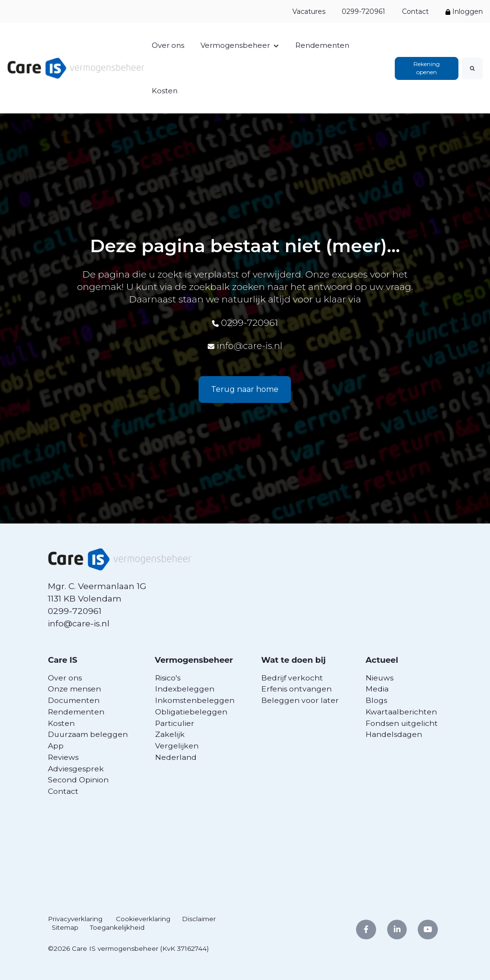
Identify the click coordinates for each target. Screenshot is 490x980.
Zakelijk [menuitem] (170, 734)
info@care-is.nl (250, 345)
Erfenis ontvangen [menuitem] (298, 689)
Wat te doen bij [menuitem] (296, 660)
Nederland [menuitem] (176, 757)
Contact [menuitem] (63, 791)
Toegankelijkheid (117, 927)
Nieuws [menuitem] (381, 677)
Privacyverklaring (75, 919)
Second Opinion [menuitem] (78, 780)
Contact (415, 11)
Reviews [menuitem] (63, 757)
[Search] (472, 68)
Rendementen (322, 45)
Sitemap (65, 927)
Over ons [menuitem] (65, 677)
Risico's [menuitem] (168, 677)
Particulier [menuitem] (175, 723)
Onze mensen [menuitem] (74, 689)
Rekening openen (427, 68)
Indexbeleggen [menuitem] (185, 689)
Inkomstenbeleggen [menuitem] (195, 700)
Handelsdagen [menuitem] (395, 734)
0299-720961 (363, 11)
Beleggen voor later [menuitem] (301, 700)
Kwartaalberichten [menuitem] (403, 711)
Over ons (168, 45)
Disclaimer (199, 919)
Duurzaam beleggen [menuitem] (88, 734)
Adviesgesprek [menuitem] (76, 768)
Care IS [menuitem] (63, 660)
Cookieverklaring (144, 919)
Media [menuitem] (379, 689)
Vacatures (308, 11)
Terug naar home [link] (245, 389)
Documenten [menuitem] (74, 700)
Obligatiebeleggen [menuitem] (191, 711)
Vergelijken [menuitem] (177, 746)
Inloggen (464, 11)
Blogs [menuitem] (378, 700)
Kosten (165, 91)
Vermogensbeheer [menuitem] (195, 660)
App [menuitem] (56, 746)
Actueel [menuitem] (384, 660)
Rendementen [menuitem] (76, 711)
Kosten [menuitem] (61, 723)
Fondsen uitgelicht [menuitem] (403, 723)
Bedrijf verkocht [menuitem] (294, 677)
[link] (76, 67)
